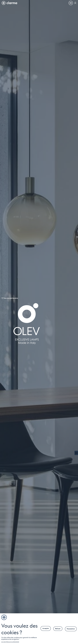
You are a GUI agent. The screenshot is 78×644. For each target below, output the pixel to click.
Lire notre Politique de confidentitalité (10, 642)
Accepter (46, 628)
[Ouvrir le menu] (71, 3)
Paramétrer (71, 629)
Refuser (58, 629)
